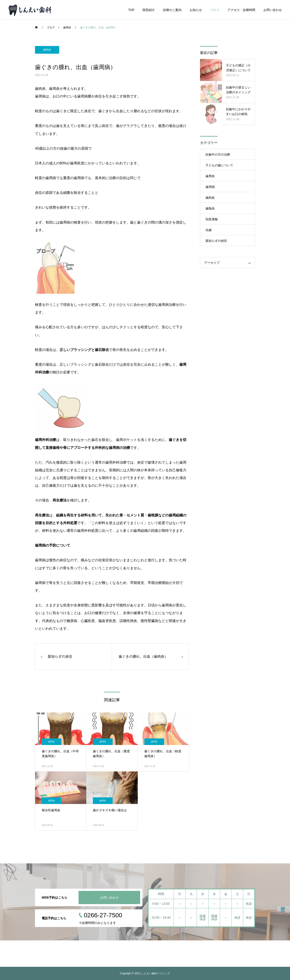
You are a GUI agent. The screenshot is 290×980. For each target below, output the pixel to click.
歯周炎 (47, 50)
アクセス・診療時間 (241, 10)
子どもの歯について (219, 165)
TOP (131, 10)
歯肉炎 (210, 198)
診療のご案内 (172, 10)
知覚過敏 (212, 219)
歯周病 (210, 187)
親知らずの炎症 (216, 241)
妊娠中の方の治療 (218, 154)
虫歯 (209, 230)
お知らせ (196, 10)
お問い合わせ (273, 10)
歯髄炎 (210, 208)
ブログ (215, 10)
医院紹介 (149, 10)
